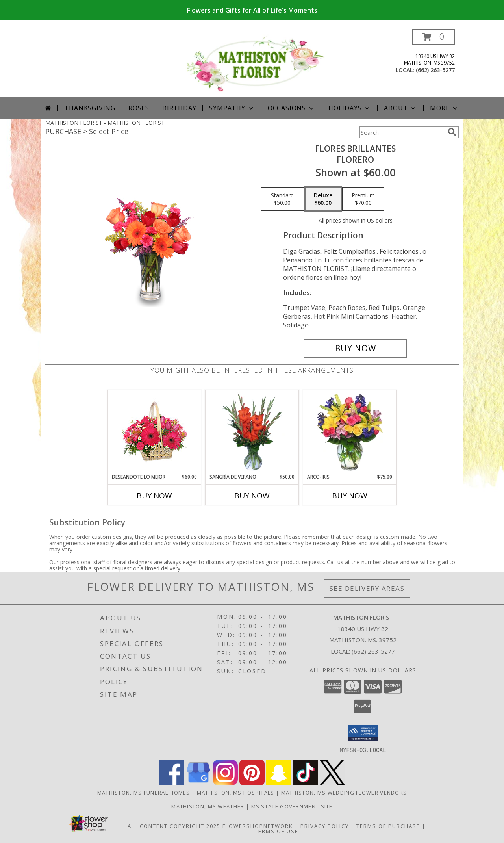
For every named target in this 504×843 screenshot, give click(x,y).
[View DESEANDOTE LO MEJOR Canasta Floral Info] (155, 432)
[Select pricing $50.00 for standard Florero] (282, 199)
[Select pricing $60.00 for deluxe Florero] (323, 199)
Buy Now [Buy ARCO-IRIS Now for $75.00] (350, 496)
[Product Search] (402, 132)
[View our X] (332, 783)
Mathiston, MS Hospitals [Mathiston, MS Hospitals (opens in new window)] (236, 792)
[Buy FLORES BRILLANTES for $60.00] (355, 348)
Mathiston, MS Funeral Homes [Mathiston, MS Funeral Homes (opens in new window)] (144, 792)
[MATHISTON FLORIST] (255, 63)
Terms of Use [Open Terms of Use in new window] (277, 831)
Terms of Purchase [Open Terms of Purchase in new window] (388, 826)
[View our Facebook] (172, 783)
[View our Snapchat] (279, 783)
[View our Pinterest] (252, 783)
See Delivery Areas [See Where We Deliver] (367, 588)
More (444, 108)
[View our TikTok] (306, 783)
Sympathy (232, 108)
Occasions (292, 108)
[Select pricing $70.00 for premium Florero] (363, 199)
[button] (434, 37)
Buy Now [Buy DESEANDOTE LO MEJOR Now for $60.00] (154, 496)
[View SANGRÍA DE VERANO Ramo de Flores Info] (252, 432)
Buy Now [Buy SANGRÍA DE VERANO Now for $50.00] (252, 496)
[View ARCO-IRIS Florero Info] (350, 432)
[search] (452, 132)
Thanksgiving (90, 108)
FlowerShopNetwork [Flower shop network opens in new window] (258, 826)
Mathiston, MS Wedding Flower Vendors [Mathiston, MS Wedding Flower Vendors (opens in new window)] (344, 792)
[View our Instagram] (225, 783)
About (400, 108)
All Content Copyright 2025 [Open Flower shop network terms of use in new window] (174, 826)
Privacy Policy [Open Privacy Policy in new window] (325, 826)
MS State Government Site (292, 806)
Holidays (350, 108)
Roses (139, 108)
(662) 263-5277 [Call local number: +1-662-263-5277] (435, 70)
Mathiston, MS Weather (208, 806)
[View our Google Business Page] (198, 783)
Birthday (179, 108)
